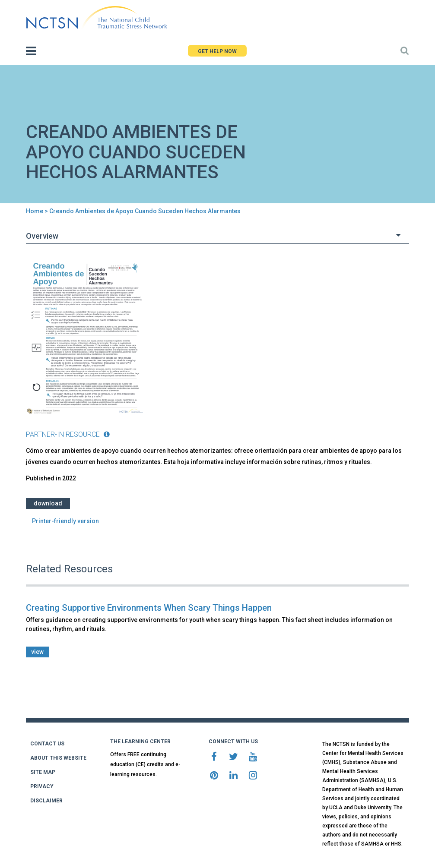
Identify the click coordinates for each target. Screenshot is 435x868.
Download (48, 503)
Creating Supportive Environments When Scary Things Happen (149, 608)
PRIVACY (42, 786)
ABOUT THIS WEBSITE (58, 758)
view (37, 652)
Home (35, 211)
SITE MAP (43, 772)
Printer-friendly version (65, 521)
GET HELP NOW (217, 51)
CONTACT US (47, 744)
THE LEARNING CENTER (140, 742)
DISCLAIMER (46, 801)
